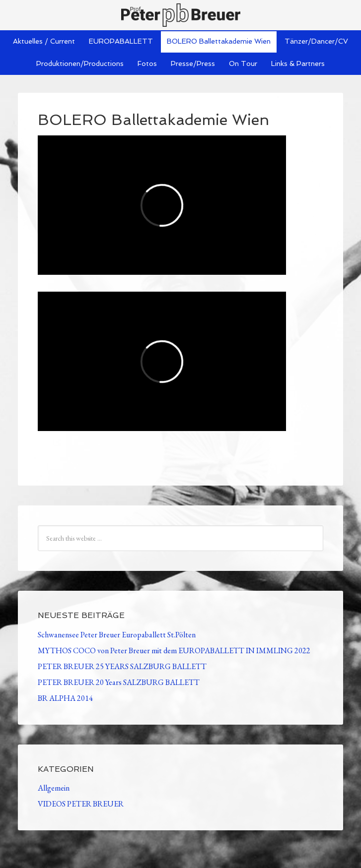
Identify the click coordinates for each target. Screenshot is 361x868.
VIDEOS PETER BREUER (81, 804)
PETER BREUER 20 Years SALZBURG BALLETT (119, 682)
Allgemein (54, 788)
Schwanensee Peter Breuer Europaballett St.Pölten (117, 635)
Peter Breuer (180, 15)
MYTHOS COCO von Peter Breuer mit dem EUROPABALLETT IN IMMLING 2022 (174, 651)
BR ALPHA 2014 (65, 698)
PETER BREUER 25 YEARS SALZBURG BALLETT (122, 666)
